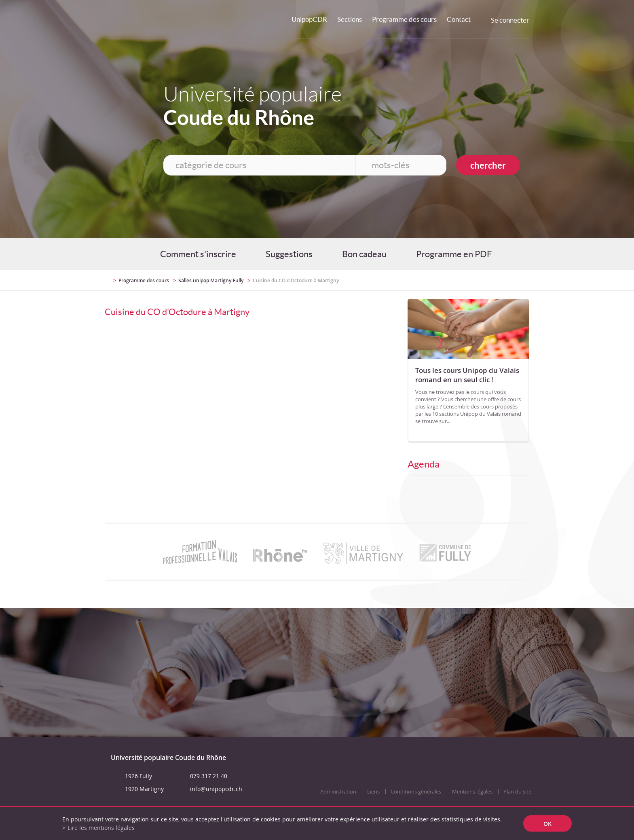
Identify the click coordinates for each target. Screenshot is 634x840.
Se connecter (510, 20)
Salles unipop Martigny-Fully (211, 280)
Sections (350, 19)
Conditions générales (416, 792)
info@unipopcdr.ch (216, 789)
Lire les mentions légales (101, 828)
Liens (373, 792)
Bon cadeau (364, 254)
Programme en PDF (454, 254)
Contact (459, 19)
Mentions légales (472, 792)
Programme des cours (404, 19)
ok (547, 824)
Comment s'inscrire (198, 254)
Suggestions (289, 254)
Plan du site (517, 792)
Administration (338, 792)
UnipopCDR (309, 19)
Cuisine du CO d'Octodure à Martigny (296, 280)
